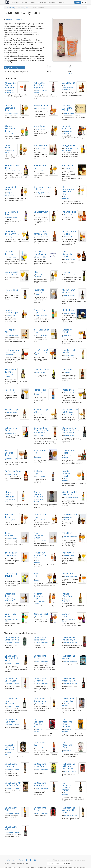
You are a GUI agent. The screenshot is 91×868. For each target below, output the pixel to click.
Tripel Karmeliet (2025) (38, 535)
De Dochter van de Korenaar (72, 275)
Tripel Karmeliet (10, 534)
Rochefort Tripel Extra (41, 411)
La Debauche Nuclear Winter (67, 786)
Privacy (15, 860)
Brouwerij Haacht (40, 520)
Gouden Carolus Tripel (12, 311)
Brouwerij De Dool (11, 520)
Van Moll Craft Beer (12, 579)
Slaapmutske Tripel (40, 452)
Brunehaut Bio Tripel (12, 167)
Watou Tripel (68, 574)
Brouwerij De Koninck (12, 237)
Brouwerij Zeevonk (40, 617)
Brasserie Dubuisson (41, 171)
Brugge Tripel (69, 145)
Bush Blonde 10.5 (40, 167)
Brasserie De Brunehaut (13, 171)
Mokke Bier (67, 373)
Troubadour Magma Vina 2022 (40, 555)
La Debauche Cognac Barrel (69, 680)
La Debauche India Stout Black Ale (10, 746)
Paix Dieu (9, 390)
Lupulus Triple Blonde (69, 351)
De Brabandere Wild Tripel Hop (68, 191)
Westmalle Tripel (10, 595)
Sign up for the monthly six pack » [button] (14, 68)
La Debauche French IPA (69, 700)
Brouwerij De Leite (69, 237)
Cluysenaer (68, 166)
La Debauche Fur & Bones (11, 721)
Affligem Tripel (41, 106)
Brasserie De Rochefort (42, 415)
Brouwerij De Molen (41, 257)
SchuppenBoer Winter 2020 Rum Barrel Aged (71, 430)
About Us (62, 2)
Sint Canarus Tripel (9, 453)
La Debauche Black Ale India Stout (12, 658)
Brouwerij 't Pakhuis (69, 259)
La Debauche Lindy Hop (11, 765)
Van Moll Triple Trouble (12, 575)
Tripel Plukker (12, 553)
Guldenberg (68, 310)
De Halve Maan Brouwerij (71, 497)
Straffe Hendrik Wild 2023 (70, 493)
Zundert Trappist (66, 615)
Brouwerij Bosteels (12, 538)
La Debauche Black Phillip (40, 657)
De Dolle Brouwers (12, 217)
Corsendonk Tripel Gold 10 (42, 188)
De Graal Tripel (69, 212)
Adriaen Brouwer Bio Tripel (11, 108)
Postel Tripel (68, 390)
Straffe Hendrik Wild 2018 (38, 494)
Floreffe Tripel (12, 290)
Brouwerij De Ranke (69, 313)
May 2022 (25, 8)
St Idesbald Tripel (39, 472)
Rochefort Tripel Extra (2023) (70, 411)
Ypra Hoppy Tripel (10, 615)
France (49, 68)
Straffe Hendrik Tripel (66, 474)
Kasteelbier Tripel (68, 331)
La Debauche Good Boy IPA (38, 723)
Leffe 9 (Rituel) (41, 350)
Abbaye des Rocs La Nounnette (10, 85)
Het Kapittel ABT (11, 331)
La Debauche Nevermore (40, 784)
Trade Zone (15, 2)
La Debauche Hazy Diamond (67, 723)
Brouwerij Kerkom (40, 148)
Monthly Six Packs (15, 8)
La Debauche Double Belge (40, 700)
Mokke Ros (68, 370)
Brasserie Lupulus (69, 355)
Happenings (52, 2)
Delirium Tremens (9, 253)
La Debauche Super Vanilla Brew (69, 810)
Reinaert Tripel (12, 410)
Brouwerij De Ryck (40, 129)
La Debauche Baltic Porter (40, 639)
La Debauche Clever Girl (40, 680)
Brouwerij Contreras (70, 556)
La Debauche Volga (11, 828)
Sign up (78, 2)
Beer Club (25, 2)
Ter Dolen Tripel (9, 516)
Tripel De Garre (70, 515)
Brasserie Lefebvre (12, 293)
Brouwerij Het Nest (40, 436)
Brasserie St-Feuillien (41, 315)
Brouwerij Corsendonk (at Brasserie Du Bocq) (10, 194)
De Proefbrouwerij (69, 169)
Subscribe (67, 863)
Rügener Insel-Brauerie (42, 335)
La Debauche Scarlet (40, 809)
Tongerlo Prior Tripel (40, 516)
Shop (33, 2)
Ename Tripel (11, 272)
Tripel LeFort (68, 533)
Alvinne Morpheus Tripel (10, 129)
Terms (21, 860)
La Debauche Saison (11, 809)
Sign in (84, 2)
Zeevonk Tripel (41, 614)
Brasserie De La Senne (42, 237)
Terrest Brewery (11, 556)
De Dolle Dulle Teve (12, 213)
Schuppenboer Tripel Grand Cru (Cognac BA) (41, 430)
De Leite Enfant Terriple (70, 233)
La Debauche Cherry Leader (12, 680)
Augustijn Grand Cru (67, 127)
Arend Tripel (40, 126)
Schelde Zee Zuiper (11, 429)
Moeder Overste (41, 370)
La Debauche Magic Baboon (40, 765)
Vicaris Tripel (37, 575)
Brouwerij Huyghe (11, 257)
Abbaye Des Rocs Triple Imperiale (39, 85)
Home (7, 8)
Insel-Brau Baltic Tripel (41, 331)
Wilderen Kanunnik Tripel (38, 596)
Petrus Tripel (40, 390)
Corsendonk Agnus (11, 188)
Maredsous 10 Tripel (10, 371)
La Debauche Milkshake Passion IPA (69, 766)
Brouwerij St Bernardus (70, 576)
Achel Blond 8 (69, 83)
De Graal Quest (41, 212)
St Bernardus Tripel (69, 452)
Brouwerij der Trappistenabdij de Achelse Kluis (68, 88)
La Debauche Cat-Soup (69, 657)
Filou (36, 272)
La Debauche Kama (67, 745)
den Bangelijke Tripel (67, 254)
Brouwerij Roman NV (12, 113)
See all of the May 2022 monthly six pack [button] (16, 72)
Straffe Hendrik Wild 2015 (10, 494)
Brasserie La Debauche (14, 19)
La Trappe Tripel (13, 350)
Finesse (66, 272)
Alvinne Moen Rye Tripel (67, 108)
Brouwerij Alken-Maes (41, 109)
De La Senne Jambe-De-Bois (41, 233)
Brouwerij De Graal (40, 215)
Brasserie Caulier (11, 393)
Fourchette (39, 290)
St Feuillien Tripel (13, 471)
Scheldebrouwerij (11, 433)
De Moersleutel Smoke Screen (12, 639)
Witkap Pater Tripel (68, 595)
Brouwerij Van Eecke (12, 335)
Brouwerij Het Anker (12, 315)
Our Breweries (42, 2)
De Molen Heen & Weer (40, 253)
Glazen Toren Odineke (69, 291)
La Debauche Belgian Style (69, 639)
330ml (70, 73)
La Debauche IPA (40, 744)
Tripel (70, 68)
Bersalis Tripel (9, 147)
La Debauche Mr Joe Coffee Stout (13, 784)
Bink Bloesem (40, 145)
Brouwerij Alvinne (69, 113)
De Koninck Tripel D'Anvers (12, 233)
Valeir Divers (68, 553)
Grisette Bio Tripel (39, 311)
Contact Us (7, 860)
